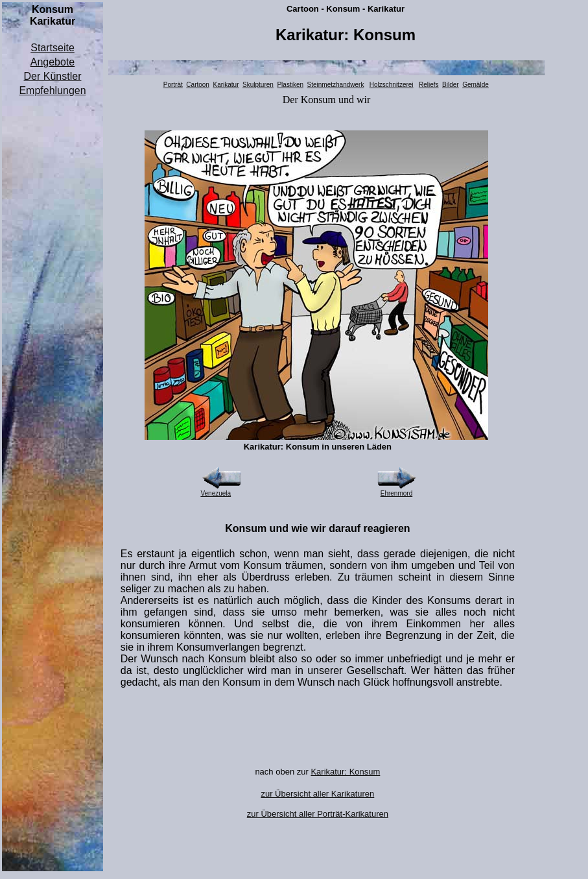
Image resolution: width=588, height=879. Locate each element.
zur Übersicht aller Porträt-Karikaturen (318, 814)
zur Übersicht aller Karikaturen (317, 794)
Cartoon (198, 85)
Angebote (53, 62)
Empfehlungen (52, 90)
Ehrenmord (396, 493)
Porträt (173, 85)
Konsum (318, 100)
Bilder (451, 85)
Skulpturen (258, 85)
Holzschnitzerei (392, 85)
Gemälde (476, 85)
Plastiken (290, 85)
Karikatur (226, 85)
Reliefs (429, 85)
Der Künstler (53, 76)
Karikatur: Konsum (345, 772)
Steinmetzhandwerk (336, 85)
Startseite (53, 48)
